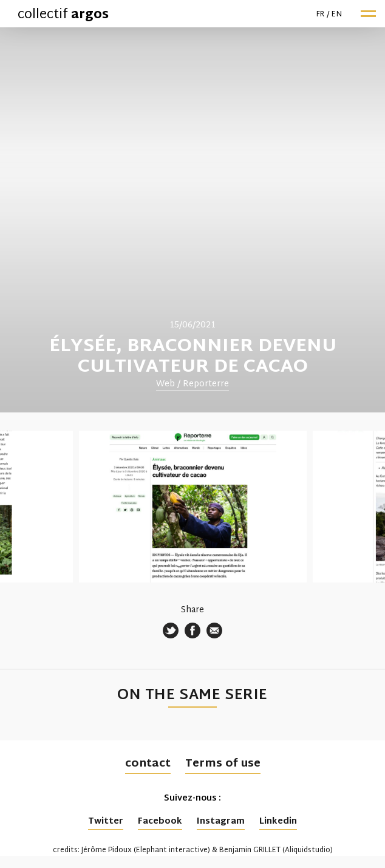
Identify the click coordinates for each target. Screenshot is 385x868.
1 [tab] (179, 563)
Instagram (221, 822)
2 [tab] (192, 563)
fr (321, 15)
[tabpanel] (192, 220)
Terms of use (223, 764)
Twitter (106, 822)
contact (148, 764)
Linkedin (278, 822)
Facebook (160, 822)
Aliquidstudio (308, 850)
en (337, 15)
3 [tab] (206, 563)
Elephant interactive (172, 850)
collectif (63, 15)
